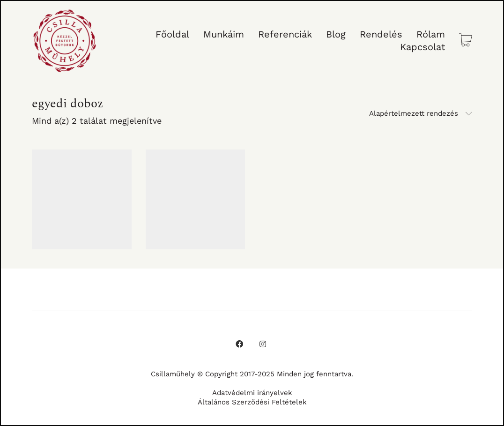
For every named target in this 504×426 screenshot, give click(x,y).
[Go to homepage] (65, 41)
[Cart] (466, 41)
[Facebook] (239, 344)
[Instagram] (263, 344)
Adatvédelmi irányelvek (252, 393)
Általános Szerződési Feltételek (252, 402)
